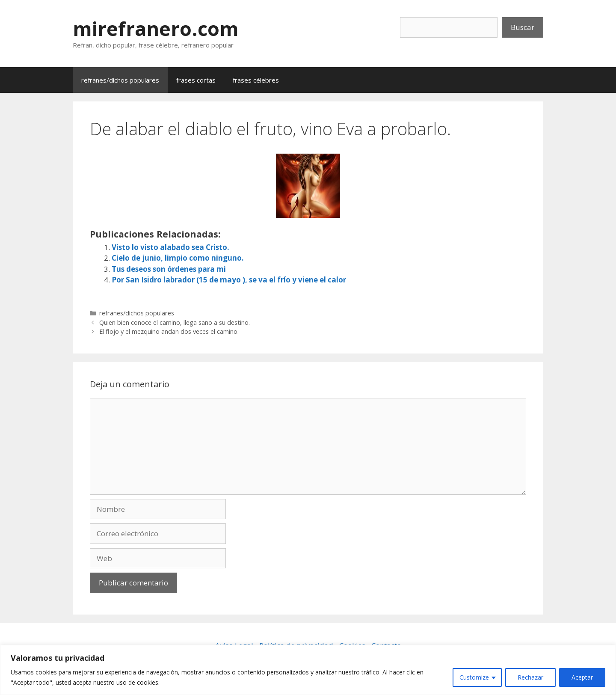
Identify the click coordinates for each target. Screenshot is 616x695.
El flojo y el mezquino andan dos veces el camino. (169, 331)
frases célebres (256, 80)
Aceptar (582, 677)
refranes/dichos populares (120, 80)
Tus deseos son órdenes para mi (169, 269)
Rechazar (530, 677)
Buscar (523, 27)
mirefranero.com (156, 28)
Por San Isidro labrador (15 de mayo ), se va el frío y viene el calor (229, 280)
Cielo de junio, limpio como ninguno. (178, 258)
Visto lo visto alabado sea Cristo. (170, 247)
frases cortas (196, 80)
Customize (474, 677)
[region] (308, 670)
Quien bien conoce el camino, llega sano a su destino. (175, 322)
